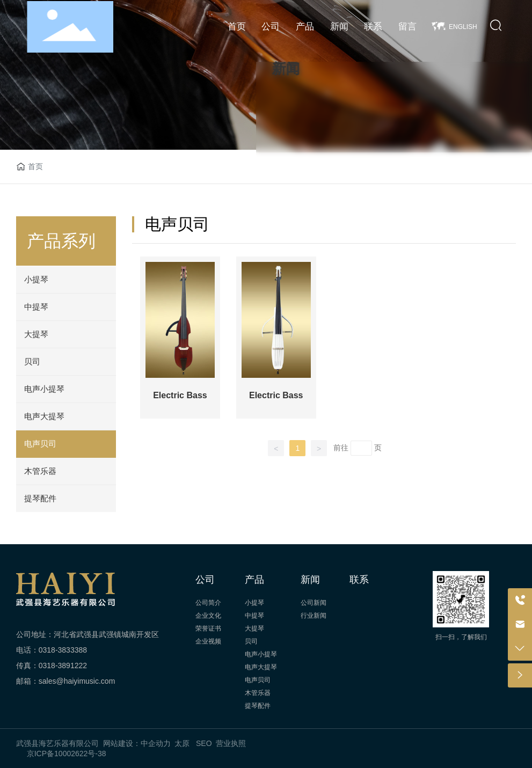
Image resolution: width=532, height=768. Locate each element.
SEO (204, 743)
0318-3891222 (63, 665)
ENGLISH (463, 27)
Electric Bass (180, 395)
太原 (182, 743)
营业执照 (231, 743)
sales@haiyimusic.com (77, 681)
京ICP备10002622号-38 (67, 754)
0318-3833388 (63, 650)
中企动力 (156, 743)
